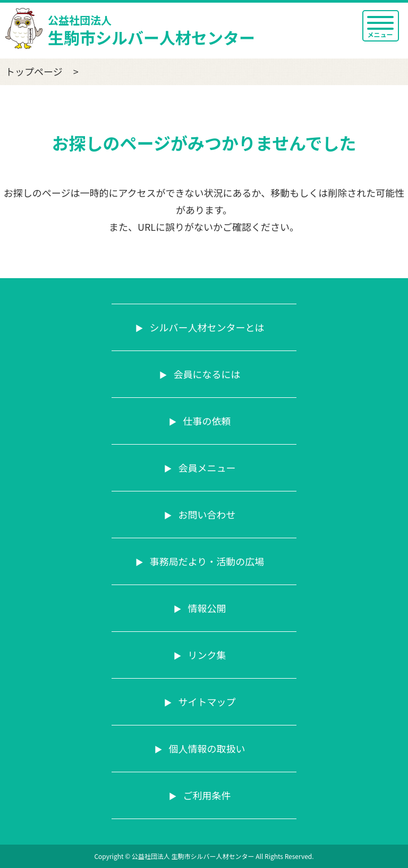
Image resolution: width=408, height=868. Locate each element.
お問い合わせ (206, 514)
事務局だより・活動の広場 (206, 561)
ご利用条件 (206, 795)
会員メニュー (206, 468)
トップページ (34, 71)
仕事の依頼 (206, 421)
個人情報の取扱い (206, 748)
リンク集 (206, 655)
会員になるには (206, 374)
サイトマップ (206, 702)
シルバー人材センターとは (206, 327)
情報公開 (206, 608)
